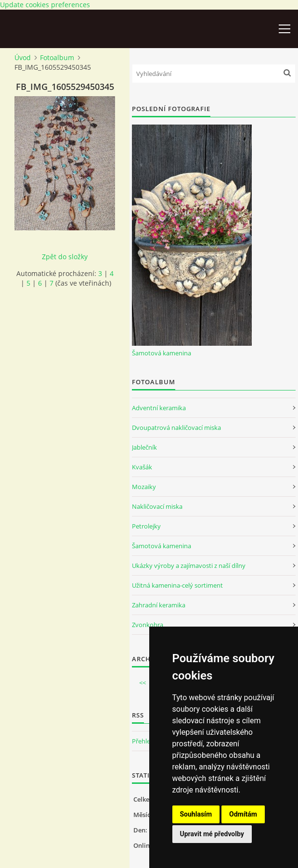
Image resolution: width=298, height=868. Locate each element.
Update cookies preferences (45, 5)
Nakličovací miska (157, 506)
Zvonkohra (148, 625)
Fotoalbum (57, 57)
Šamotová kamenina (162, 353)
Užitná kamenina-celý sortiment (177, 585)
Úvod (23, 57)
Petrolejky (146, 526)
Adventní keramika (159, 408)
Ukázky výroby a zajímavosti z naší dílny (189, 566)
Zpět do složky (65, 257)
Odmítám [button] (243, 814)
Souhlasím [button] (196, 814)
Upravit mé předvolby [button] (212, 834)
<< (143, 683)
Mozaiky (144, 487)
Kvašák (142, 467)
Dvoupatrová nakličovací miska (176, 428)
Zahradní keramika (159, 605)
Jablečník (144, 447)
